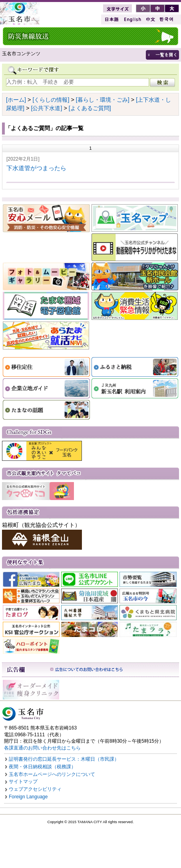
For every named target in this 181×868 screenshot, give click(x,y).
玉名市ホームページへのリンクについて (52, 774)
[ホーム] (16, 100)
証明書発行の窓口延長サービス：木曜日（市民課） (64, 759)
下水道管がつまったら (36, 168)
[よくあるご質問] (90, 108)
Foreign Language (28, 797)
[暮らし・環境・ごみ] (103, 100)
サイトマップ (23, 782)
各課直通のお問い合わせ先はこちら (42, 748)
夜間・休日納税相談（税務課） (42, 767)
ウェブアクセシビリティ (35, 789)
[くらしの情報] (51, 100)
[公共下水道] (46, 108)
